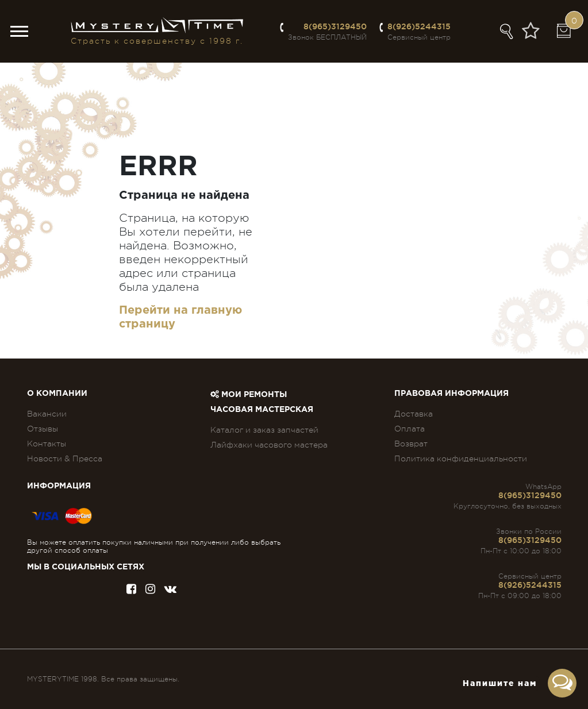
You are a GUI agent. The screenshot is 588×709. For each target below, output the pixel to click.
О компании (57, 394)
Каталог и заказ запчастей (264, 430)
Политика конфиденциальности (461, 458)
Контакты (47, 444)
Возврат (411, 444)
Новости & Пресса (65, 458)
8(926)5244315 (419, 26)
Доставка (414, 414)
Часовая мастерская (262, 410)
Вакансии (47, 414)
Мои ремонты (249, 395)
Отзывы (43, 429)
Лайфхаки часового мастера (269, 445)
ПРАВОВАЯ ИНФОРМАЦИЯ (451, 394)
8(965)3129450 (335, 26)
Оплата (410, 429)
